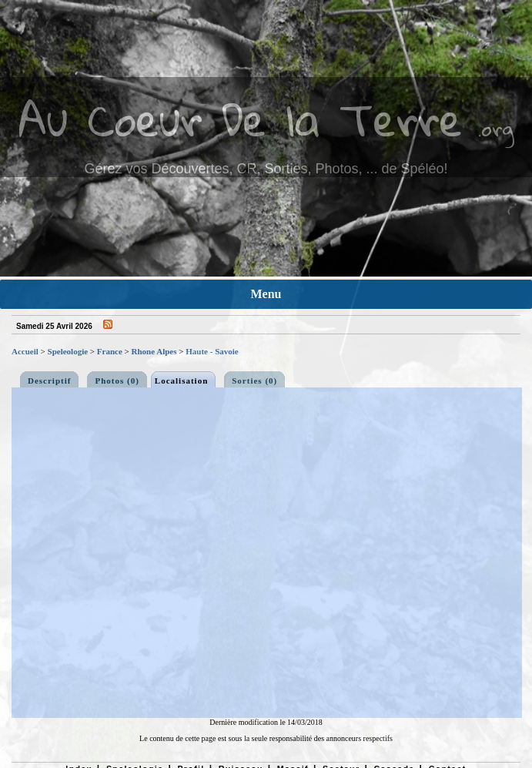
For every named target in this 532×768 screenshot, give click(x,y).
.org (496, 128)
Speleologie (68, 351)
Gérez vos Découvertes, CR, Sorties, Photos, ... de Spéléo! (266, 169)
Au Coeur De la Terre (241, 119)
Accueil (25, 351)
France (110, 351)
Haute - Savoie (212, 351)
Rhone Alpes (154, 351)
